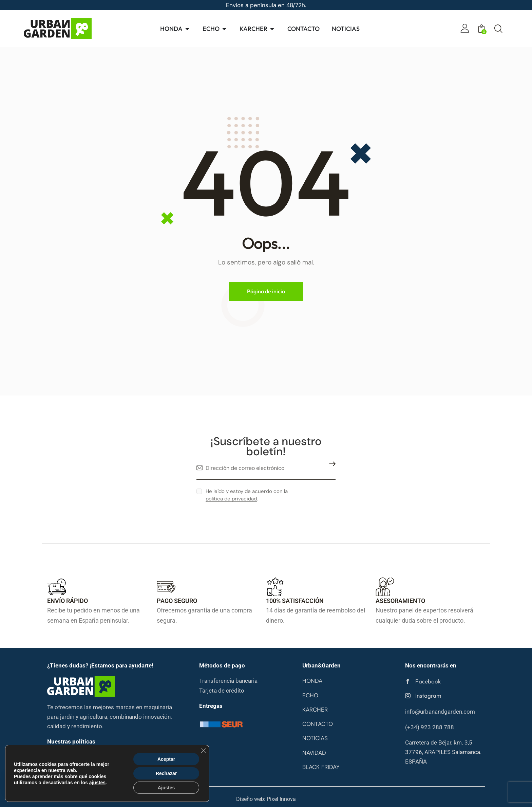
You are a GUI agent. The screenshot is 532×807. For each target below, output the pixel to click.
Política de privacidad (73, 757)
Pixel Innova (281, 799)
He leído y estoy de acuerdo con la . (247, 495)
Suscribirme (330, 468)
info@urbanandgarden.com (440, 712)
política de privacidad (231, 499)
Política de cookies (155, 757)
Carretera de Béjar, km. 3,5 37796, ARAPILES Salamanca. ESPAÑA (443, 752)
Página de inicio (266, 291)
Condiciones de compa (74, 766)
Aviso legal (116, 757)
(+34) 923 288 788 (430, 727)
